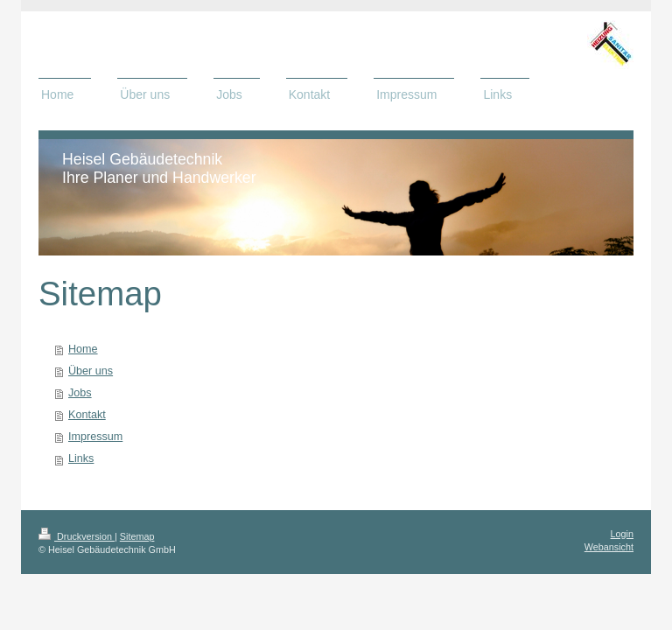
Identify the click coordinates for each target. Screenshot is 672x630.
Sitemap (137, 536)
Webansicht (609, 547)
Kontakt (87, 415)
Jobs (80, 393)
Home (83, 349)
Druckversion (77, 536)
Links (81, 458)
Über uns (91, 371)
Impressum (95, 437)
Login (622, 534)
